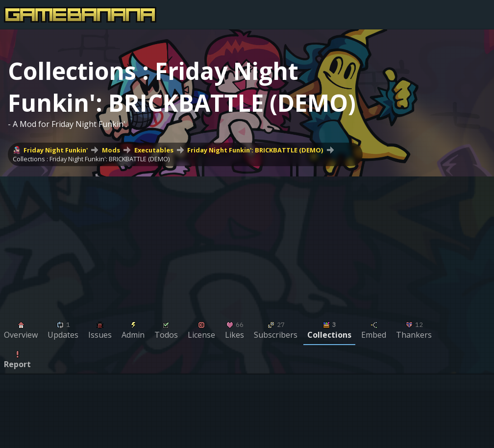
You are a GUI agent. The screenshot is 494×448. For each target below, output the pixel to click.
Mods (111, 150)
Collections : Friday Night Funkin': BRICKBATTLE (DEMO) (91, 159)
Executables (154, 150)
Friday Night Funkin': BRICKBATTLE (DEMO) (255, 150)
